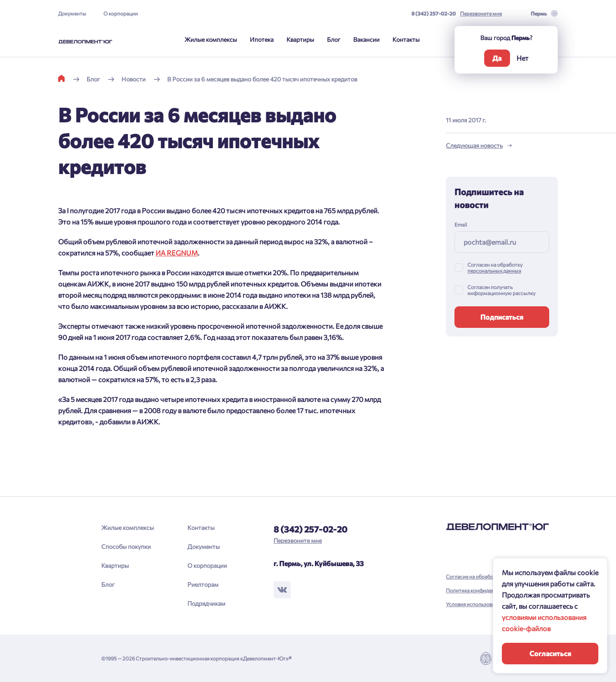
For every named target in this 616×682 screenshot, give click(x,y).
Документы (72, 13)
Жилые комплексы (211, 39)
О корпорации (121, 13)
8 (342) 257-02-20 (434, 13)
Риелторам (203, 584)
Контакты (406, 39)
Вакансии (366, 39)
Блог (334, 39)
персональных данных (494, 271)
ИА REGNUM (177, 253)
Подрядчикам (206, 603)
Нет (523, 58)
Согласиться (550, 653)
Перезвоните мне (481, 13)
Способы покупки (126, 547)
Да (497, 58)
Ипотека (262, 39)
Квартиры (300, 39)
